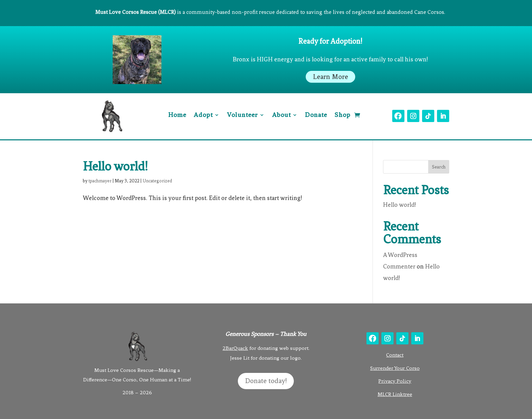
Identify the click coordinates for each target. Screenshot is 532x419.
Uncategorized (157, 181)
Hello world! (115, 166)
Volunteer (242, 116)
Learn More (330, 77)
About (281, 116)
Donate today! (266, 381)
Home (177, 116)
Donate (316, 116)
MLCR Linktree (395, 394)
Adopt (203, 116)
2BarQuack (235, 348)
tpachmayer (100, 181)
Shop (343, 116)
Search (439, 167)
